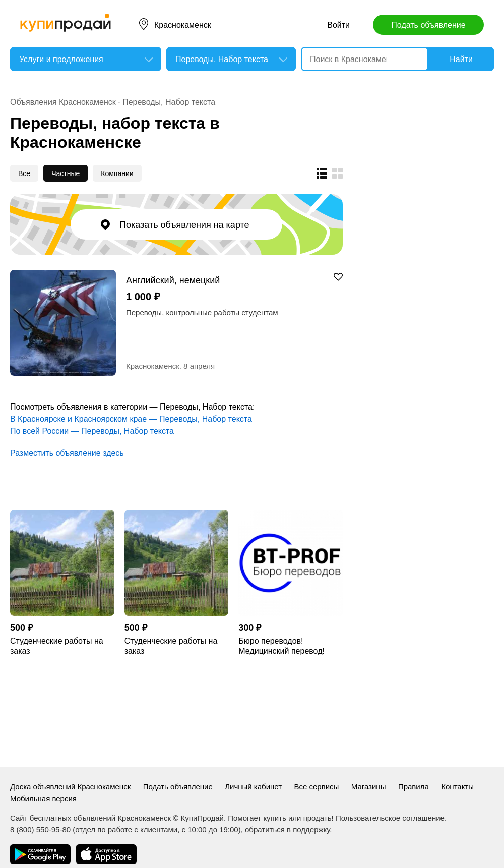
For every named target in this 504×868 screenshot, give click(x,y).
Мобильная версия (43, 799)
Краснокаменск (183, 25)
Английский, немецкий (173, 280)
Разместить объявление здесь (67, 453)
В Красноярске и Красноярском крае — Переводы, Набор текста (131, 419)
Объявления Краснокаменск (63, 102)
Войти (338, 25)
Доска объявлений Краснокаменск (70, 787)
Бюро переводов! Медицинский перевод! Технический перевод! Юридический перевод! (282, 646)
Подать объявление (428, 25)
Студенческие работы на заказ (57, 646)
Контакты (457, 787)
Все (24, 173)
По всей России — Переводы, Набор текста (92, 431)
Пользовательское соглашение (390, 818)
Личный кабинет (253, 787)
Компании (117, 173)
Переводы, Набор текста (169, 102)
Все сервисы (317, 787)
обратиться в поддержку (287, 829)
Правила (414, 787)
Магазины (369, 787)
